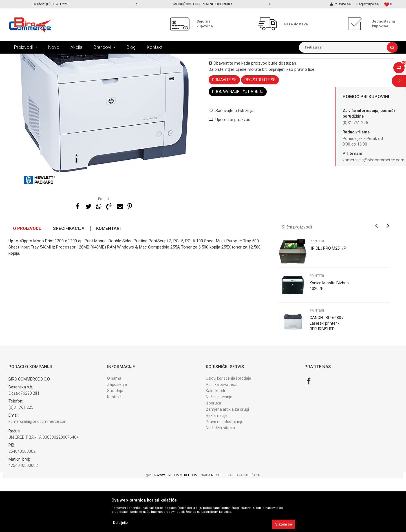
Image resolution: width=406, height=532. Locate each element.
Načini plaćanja (219, 450)
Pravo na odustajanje (225, 475)
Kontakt (114, 450)
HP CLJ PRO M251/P (328, 302)
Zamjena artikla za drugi (227, 463)
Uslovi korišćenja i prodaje (229, 432)
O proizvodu (27, 282)
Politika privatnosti (222, 438)
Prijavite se (224, 133)
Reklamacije (217, 469)
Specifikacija (69, 282)
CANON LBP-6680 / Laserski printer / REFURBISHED (327, 377)
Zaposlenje (117, 438)
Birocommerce (20, 58)
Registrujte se (368, 4)
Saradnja (115, 444)
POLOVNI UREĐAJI (91, 58)
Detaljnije (120, 523)
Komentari (108, 282)
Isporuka (213, 457)
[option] (203, 4)
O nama (114, 432)
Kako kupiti (215, 444)
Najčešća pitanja (220, 482)
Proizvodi (45, 58)
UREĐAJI (64, 58)
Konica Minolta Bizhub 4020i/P (329, 339)
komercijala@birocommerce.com (38, 475)
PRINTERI (119, 58)
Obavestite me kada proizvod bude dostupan (252, 117)
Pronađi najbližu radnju (238, 145)
